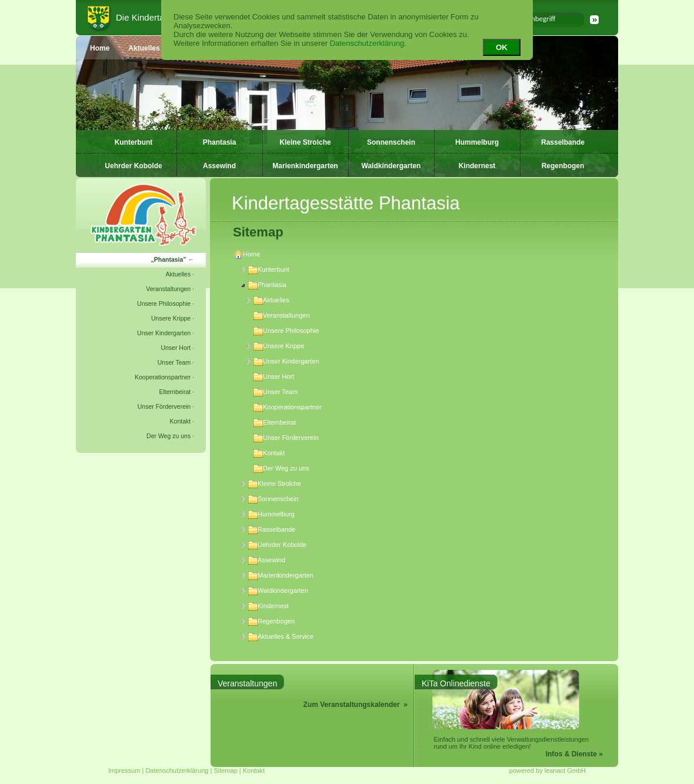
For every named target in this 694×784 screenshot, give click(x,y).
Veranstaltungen (168, 289)
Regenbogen (563, 166)
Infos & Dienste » (574, 754)
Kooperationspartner (163, 377)
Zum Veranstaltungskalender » (356, 705)
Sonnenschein (391, 142)
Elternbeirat (175, 392)
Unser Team (174, 362)
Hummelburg (477, 142)
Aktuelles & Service (281, 636)
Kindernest (477, 166)
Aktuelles (178, 274)
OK (502, 47)
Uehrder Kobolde (133, 166)
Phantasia (220, 142)
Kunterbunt (134, 142)
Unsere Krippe (171, 318)
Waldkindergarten (391, 166)
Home (247, 254)
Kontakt (181, 421)
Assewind (219, 166)
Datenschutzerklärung (367, 43)
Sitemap (225, 770)
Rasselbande (563, 142)
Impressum (124, 770)
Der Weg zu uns (169, 436)
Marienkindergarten (305, 166)
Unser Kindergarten (164, 333)
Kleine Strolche (305, 142)
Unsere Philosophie (164, 303)
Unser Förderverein (164, 406)
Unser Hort (176, 348)
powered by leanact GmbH (548, 770)
